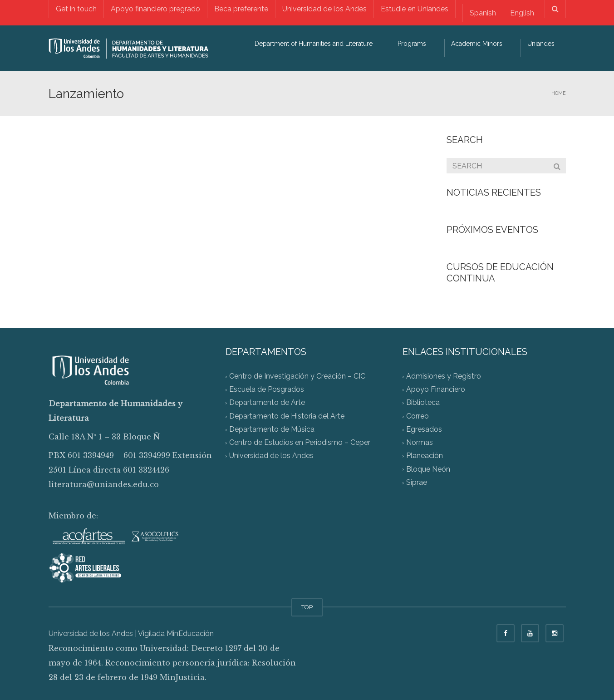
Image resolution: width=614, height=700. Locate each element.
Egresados (424, 429)
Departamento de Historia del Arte (287, 416)
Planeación (425, 456)
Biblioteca (423, 403)
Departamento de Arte (267, 403)
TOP (307, 607)
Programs (412, 44)
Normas (420, 443)
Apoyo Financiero (436, 390)
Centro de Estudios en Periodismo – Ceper (300, 443)
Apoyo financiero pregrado (155, 9)
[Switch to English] (522, 13)
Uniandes (541, 44)
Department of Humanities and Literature (314, 44)
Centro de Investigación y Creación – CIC (297, 376)
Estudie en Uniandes (415, 9)
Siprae (417, 482)
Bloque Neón (428, 469)
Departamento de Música (272, 429)
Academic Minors (477, 44)
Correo (418, 416)
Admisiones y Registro (444, 376)
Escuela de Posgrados (267, 390)
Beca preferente (241, 9)
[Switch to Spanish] (483, 13)
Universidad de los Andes (324, 9)
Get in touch (76, 9)
